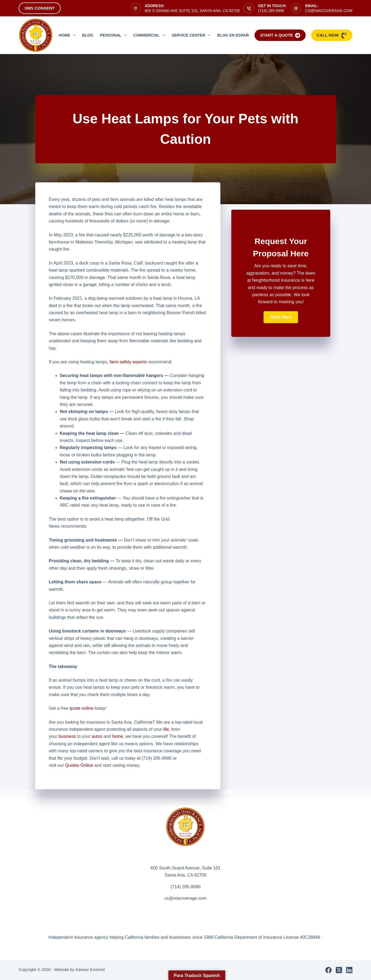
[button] (281, 317)
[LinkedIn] (349, 970)
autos (97, 736)
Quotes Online (79, 765)
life (166, 729)
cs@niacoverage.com (329, 11)
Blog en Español (235, 35)
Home (68, 35)
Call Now (332, 35)
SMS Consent (40, 8)
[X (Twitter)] (339, 970)
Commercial (150, 35)
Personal (114, 35)
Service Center (192, 35)
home (118, 736)
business (67, 736)
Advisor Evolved (90, 969)
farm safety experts (128, 362)
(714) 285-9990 (271, 11)
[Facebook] (328, 970)
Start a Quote (280, 35)
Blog (88, 35)
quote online (81, 708)
